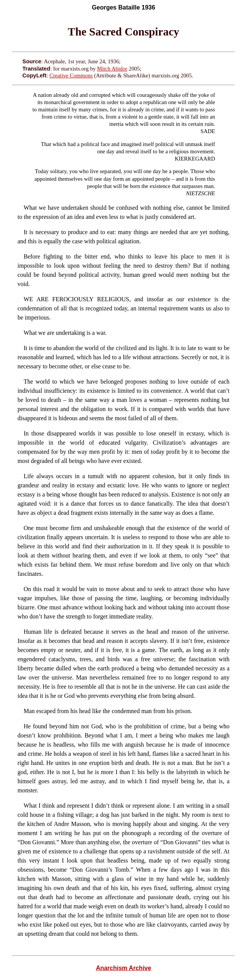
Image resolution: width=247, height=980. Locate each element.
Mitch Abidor (112, 69)
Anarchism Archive (123, 968)
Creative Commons (71, 76)
